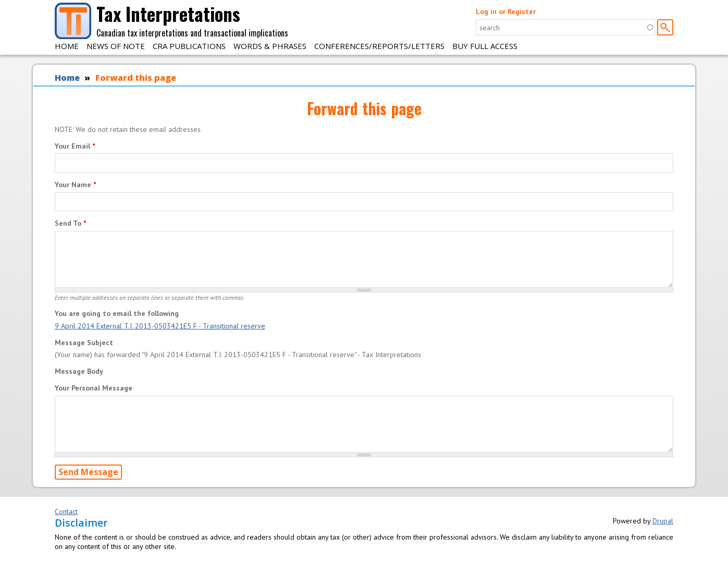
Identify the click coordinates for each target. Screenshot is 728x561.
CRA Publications (189, 46)
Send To (70, 223)
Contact (66, 511)
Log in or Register (506, 11)
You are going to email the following (117, 313)
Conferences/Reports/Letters (379, 46)
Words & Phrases (270, 46)
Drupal (663, 521)
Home (67, 46)
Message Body (79, 371)
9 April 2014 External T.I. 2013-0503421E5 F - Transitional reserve (160, 326)
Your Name (75, 185)
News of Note (116, 46)
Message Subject (84, 343)
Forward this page (136, 78)
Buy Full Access (485, 46)
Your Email (75, 146)
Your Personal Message (94, 388)
